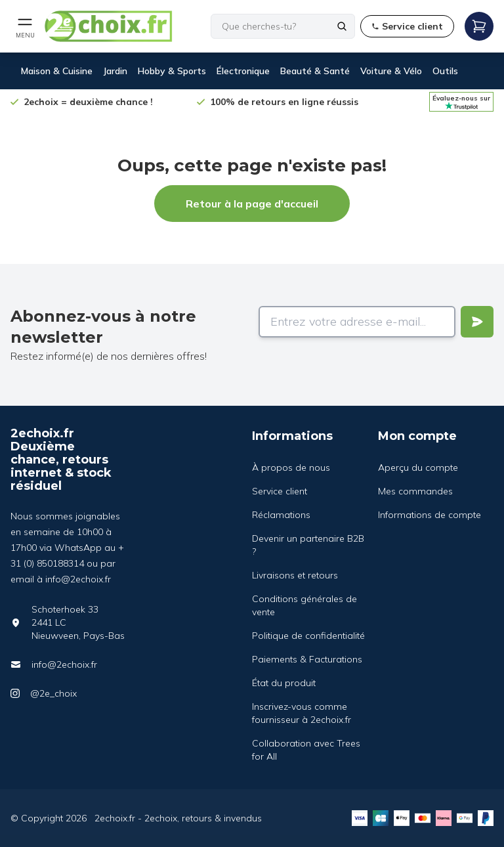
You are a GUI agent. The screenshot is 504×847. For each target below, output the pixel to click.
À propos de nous (291, 467)
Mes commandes (415, 491)
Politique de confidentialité (308, 636)
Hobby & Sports (172, 71)
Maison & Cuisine (57, 71)
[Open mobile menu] (25, 26)
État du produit (284, 683)
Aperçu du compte (418, 467)
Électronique (243, 71)
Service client (280, 491)
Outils (445, 71)
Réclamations (281, 515)
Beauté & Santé (315, 71)
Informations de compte (430, 515)
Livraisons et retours (295, 575)
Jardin (115, 71)
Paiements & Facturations (307, 659)
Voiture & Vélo (391, 71)
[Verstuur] (477, 322)
